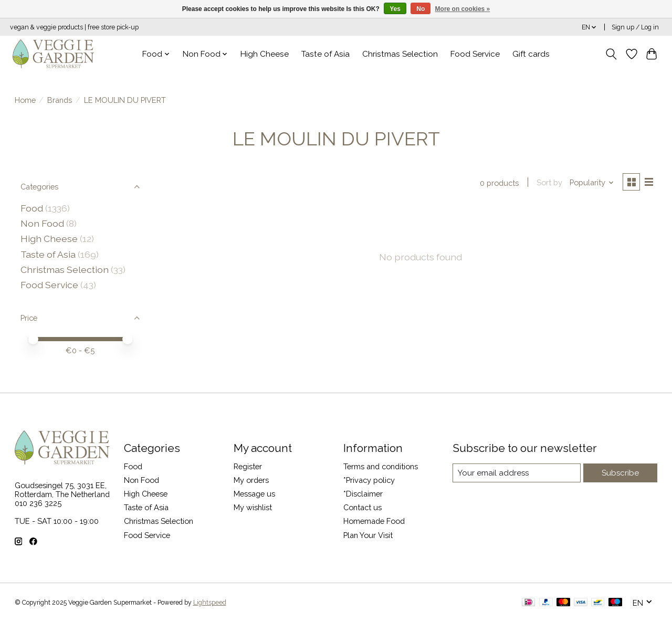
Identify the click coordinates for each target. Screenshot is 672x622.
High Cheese (265, 54)
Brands (60, 100)
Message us (254, 494)
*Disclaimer (363, 494)
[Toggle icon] (611, 54)
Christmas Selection (400, 54)
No (421, 9)
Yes (395, 9)
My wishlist (253, 507)
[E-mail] (517, 473)
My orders (251, 480)
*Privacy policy (369, 480)
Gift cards (531, 54)
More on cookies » (463, 9)
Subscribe (621, 473)
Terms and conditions (381, 466)
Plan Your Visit (368, 535)
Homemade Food (374, 521)
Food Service (475, 54)
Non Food (42, 223)
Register (248, 466)
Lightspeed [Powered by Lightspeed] (210, 603)
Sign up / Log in (635, 27)
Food (32, 208)
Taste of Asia (325, 54)
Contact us (363, 507)
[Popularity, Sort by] (590, 183)
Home (25, 100)
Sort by (548, 183)
